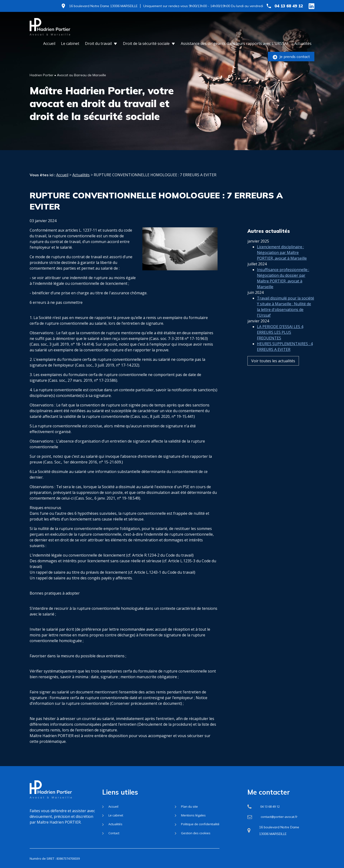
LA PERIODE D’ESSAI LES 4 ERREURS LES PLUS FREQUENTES (280, 322)
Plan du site (189, 806)
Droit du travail (98, 43)
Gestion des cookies (196, 833)
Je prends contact (291, 57)
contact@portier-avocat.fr (279, 817)
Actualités (303, 43)
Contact (114, 833)
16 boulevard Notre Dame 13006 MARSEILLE (103, 6)
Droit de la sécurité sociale (146, 43)
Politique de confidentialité (200, 824)
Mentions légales (193, 815)
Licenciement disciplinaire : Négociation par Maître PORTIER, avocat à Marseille (282, 242)
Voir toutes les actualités (273, 351)
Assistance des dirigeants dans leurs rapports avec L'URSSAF (235, 43)
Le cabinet (70, 43)
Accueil (49, 43)
